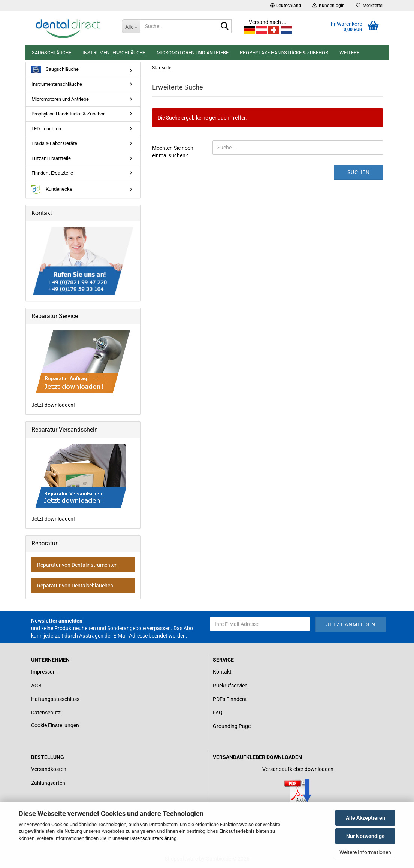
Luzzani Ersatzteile (51, 158)
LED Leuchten (46, 129)
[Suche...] (131, 26)
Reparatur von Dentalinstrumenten (77, 565)
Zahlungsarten (48, 783)
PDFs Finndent (230, 699)
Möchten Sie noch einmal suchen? (173, 152)
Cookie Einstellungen (55, 725)
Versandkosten (49, 769)
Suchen (359, 172)
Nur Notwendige (365, 836)
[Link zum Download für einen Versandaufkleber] (298, 791)
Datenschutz (46, 713)
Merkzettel (370, 6)
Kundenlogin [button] (329, 6)
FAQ (218, 713)
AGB (36, 686)
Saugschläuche (52, 53)
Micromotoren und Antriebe (193, 53)
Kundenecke (52, 189)
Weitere (349, 53)
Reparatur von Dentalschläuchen (75, 586)
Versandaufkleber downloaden (298, 769)
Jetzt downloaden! (82, 369)
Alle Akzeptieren (365, 818)
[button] (286, 6)
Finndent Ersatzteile (52, 173)
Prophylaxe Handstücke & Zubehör (284, 53)
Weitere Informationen (365, 852)
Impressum (44, 672)
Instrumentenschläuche (114, 53)
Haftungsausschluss (55, 699)
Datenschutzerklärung (153, 838)
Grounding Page (232, 726)
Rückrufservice (230, 686)
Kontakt (222, 672)
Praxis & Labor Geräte (54, 143)
